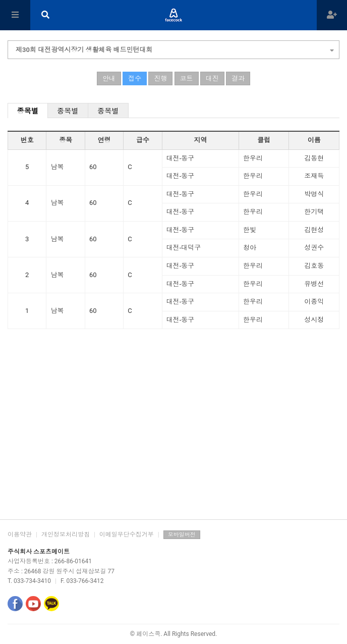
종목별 (28, 111)
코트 (187, 78)
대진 (212, 78)
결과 (238, 78)
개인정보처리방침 (66, 534)
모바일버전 (182, 535)
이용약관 (20, 534)
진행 (160, 78)
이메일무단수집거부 (127, 534)
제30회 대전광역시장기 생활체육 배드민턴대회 (175, 48)
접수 (135, 78)
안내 (109, 78)
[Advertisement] (173, 439)
